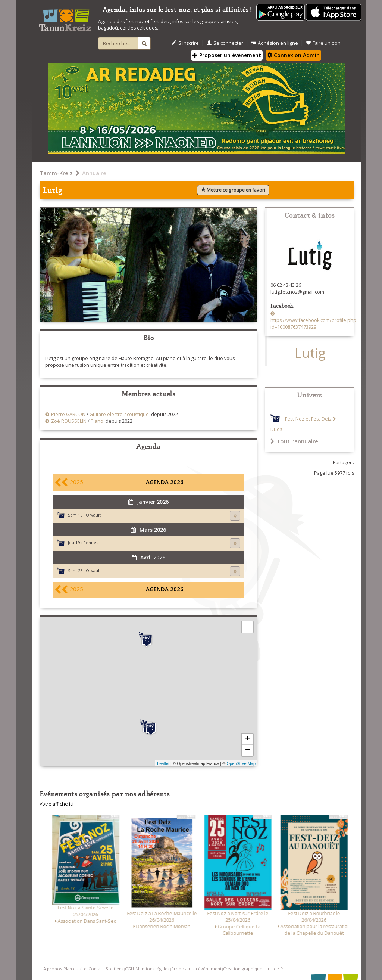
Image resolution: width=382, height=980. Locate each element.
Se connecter (225, 43)
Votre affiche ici (57, 804)
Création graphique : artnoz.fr (253, 969)
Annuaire (94, 173)
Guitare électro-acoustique (119, 414)
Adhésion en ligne (275, 43)
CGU (129, 969)
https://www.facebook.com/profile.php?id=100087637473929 (314, 324)
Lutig (310, 353)
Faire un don (323, 43)
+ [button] (248, 739)
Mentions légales (152, 969)
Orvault (93, 515)
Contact (96, 969)
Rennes (91, 542)
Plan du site (75, 969)
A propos (53, 969)
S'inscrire (185, 43)
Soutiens (115, 969)
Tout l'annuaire (294, 441)
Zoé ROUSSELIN (69, 421)
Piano (97, 421)
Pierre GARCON (68, 414)
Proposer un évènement (227, 55)
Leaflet (163, 763)
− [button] (248, 750)
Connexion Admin (293, 55)
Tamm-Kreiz (56, 173)
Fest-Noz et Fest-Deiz (308, 419)
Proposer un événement (196, 969)
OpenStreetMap (241, 763)
